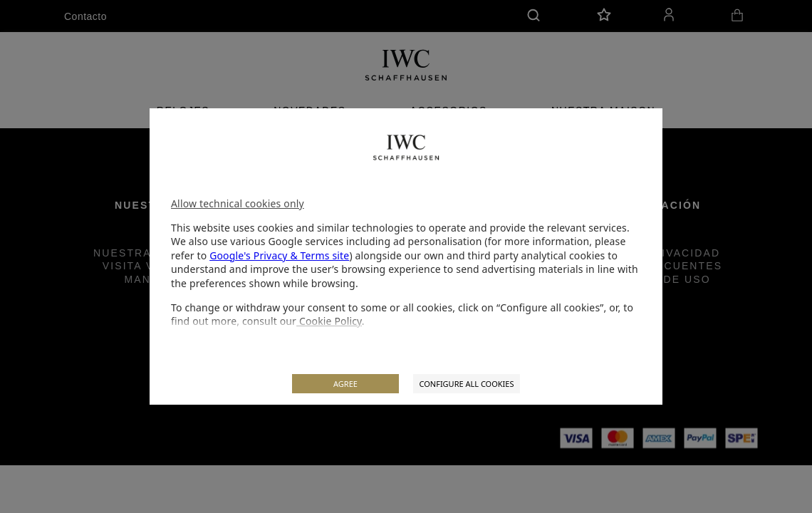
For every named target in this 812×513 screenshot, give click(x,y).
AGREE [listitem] (345, 384)
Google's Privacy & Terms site (279, 255)
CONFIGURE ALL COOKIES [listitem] (466, 384)
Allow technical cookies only (238, 203)
